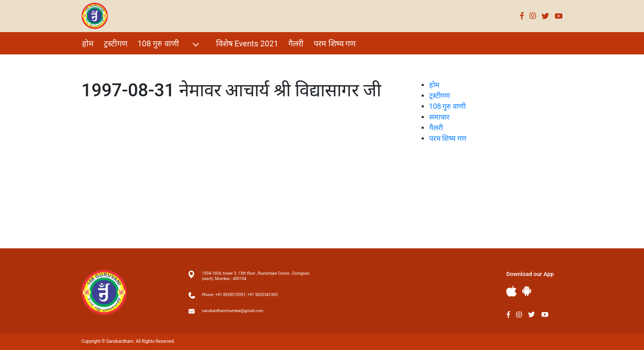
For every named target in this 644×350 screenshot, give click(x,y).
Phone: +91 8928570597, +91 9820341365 (240, 295)
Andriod (527, 291)
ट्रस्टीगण (116, 43)
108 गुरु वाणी (170, 44)
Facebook (522, 16)
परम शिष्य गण (335, 43)
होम (88, 43)
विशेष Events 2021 (247, 43)
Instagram (533, 16)
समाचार (439, 117)
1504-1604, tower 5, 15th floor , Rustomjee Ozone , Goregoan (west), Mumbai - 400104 (256, 276)
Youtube (559, 16)
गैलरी (296, 43)
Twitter (546, 16)
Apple (512, 291)
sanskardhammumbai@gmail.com (233, 311)
